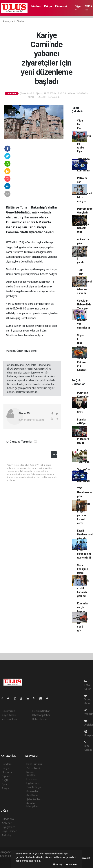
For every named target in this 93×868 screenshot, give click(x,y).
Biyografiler (8, 827)
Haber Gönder (40, 719)
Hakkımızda (8, 711)
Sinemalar (32, 791)
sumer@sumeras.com (31, 420)
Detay (58, 864)
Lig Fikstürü (33, 783)
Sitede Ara (8, 819)
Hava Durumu (34, 764)
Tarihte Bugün (34, 787)
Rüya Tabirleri (9, 831)
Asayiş (6, 788)
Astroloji (6, 835)
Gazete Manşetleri (32, 805)
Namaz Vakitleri (31, 774)
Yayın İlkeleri (9, 715)
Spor (4, 784)
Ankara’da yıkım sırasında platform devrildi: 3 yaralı (83, 251)
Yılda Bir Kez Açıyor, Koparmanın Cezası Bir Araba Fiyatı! (84, 136)
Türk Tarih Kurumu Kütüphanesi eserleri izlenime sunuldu (84, 282)
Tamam (72, 864)
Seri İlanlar (32, 795)
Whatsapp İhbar (41, 715)
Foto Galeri (88, 685)
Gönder (55, 455)
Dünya (48, 6)
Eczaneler (32, 779)
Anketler (7, 823)
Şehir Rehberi (34, 799)
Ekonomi (61, 6)
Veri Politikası (9, 719)
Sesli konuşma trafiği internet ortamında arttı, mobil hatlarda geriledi (83, 581)
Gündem (36, 6)
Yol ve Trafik (33, 768)
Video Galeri (88, 700)
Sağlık (5, 780)
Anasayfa (8, 21)
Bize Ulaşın (88, 746)
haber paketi (7, 860)
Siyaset (6, 776)
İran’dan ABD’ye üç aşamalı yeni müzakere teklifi (83, 431)
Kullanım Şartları (41, 711)
